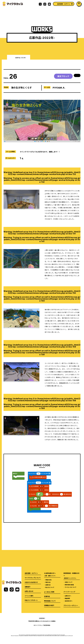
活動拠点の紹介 (49, 605)
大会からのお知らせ (31, 582)
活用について (69, 582)
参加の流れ (49, 580)
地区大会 (48, 582)
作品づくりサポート (31, 600)
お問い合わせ (29, 591)
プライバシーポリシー (71, 605)
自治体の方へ (69, 601)
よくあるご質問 (49, 592)
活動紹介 (28, 587)
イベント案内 (29, 596)
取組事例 (67, 598)
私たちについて (50, 587)
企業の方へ (68, 596)
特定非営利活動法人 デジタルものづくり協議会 (42, 621)
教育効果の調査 (69, 585)
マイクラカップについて (33, 578)
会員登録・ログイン (64, 4)
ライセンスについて (71, 587)
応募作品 (47, 596)
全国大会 (48, 585)
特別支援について (50, 601)
